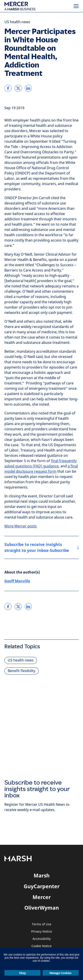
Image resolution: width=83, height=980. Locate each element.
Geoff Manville (17, 581)
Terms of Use (42, 924)
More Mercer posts (21, 526)
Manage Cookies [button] (61, 973)
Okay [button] (22, 973)
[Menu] (76, 6)
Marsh (42, 875)
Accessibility (42, 939)
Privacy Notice (42, 932)
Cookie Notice (41, 946)
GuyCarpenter (42, 886)
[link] (8, 88)
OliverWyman (42, 908)
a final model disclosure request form (41, 469)
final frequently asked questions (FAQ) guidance (41, 464)
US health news (17, 22)
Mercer (42, 897)
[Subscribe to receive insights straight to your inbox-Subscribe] (41, 547)
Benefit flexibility (22, 671)
